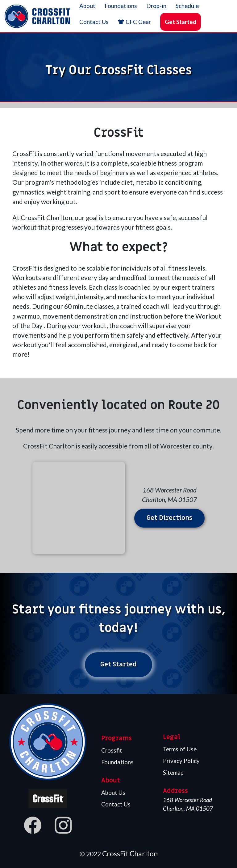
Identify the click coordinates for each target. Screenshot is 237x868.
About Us (113, 793)
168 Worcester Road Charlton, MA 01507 (188, 804)
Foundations (117, 762)
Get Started (181, 22)
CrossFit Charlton (130, 854)
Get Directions (169, 518)
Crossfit (112, 750)
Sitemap (173, 773)
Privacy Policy (181, 761)
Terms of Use (180, 749)
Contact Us (116, 804)
